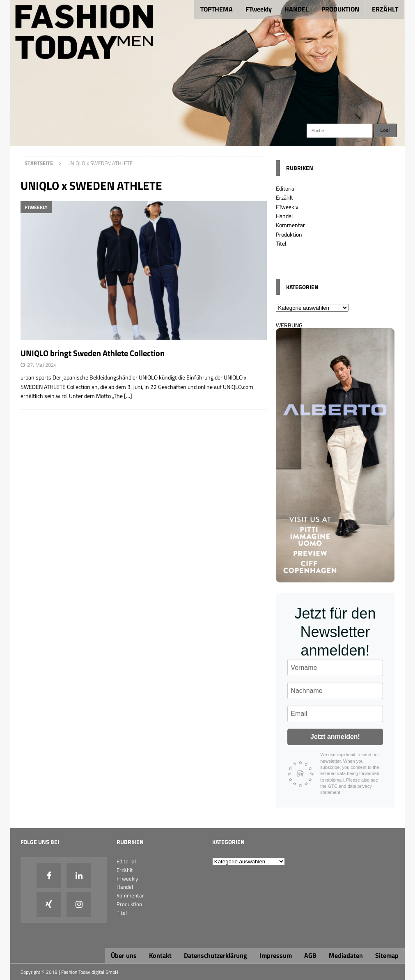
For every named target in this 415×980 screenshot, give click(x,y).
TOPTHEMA (217, 9)
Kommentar (290, 225)
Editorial (286, 188)
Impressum (276, 955)
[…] (128, 396)
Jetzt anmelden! (335, 737)
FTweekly (259, 9)
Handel (284, 216)
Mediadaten (346, 955)
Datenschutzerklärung (216, 955)
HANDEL (297, 9)
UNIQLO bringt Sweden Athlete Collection (93, 353)
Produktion (289, 234)
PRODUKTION (340, 9)
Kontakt (160, 955)
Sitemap (387, 955)
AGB (310, 955)
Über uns (124, 955)
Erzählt (284, 197)
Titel (281, 243)
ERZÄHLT (385, 9)
